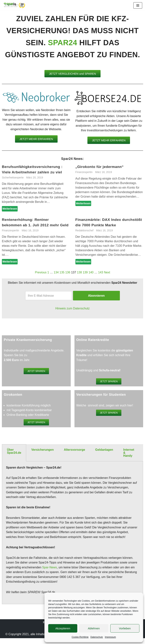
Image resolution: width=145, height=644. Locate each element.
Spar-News (50, 568)
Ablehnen (94, 628)
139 (85, 273)
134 (56, 273)
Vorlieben (125, 628)
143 (101, 273)
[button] (72, 74)
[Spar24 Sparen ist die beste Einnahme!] (14, 5)
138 (79, 273)
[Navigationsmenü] (138, 5)
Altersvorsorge (75, 450)
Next (107, 273)
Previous (41, 273)
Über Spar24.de (14, 452)
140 (91, 273)
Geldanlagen (104, 450)
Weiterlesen (10, 209)
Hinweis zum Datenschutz (72, 309)
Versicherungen (43, 450)
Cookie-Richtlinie (80, 637)
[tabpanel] (72, 534)
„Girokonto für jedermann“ (100, 167)
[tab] (14, 453)
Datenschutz (97, 637)
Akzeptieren (63, 628)
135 (62, 273)
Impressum (110, 637)
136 (68, 273)
